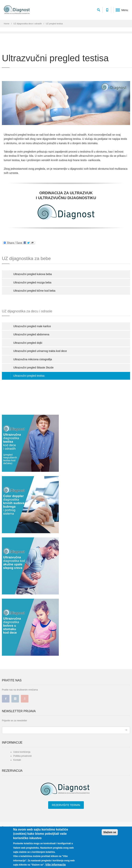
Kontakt (17, 760)
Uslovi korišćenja (22, 752)
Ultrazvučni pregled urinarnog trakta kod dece (40, 351)
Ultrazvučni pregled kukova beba (33, 274)
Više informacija (55, 865)
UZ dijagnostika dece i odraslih (28, 24)
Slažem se (110, 832)
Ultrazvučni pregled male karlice (32, 326)
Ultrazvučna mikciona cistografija (33, 359)
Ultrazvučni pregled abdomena (31, 334)
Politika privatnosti (22, 756)
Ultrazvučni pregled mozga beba (32, 282)
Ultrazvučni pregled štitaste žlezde (33, 368)
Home (7, 24)
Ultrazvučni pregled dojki (28, 343)
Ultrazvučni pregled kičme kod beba (34, 291)
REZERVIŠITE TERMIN (66, 805)
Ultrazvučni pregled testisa (29, 376)
